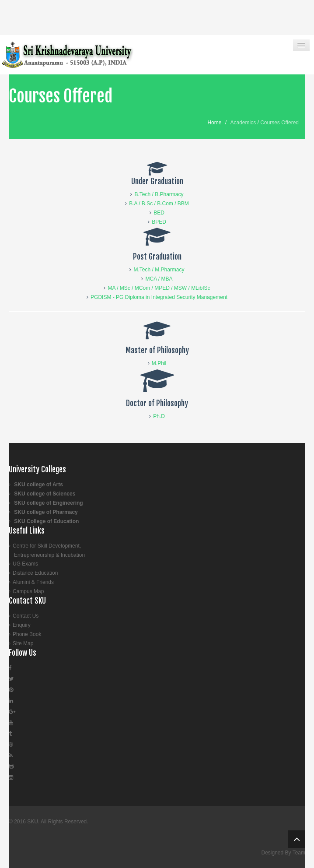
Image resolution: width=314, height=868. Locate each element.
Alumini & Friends (33, 582)
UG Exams (25, 564)
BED (159, 213)
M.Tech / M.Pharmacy (159, 270)
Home (214, 123)
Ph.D (159, 416)
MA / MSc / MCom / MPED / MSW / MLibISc (159, 288)
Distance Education (35, 573)
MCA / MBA (159, 279)
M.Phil (159, 363)
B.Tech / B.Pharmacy (159, 194)
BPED (159, 222)
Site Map (23, 643)
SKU (33, 822)
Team (299, 853)
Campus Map (28, 591)
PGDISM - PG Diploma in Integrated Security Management (159, 297)
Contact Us (26, 616)
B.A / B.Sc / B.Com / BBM (159, 204)
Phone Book (27, 634)
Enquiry (22, 625)
